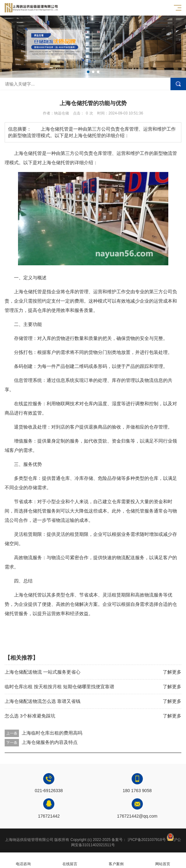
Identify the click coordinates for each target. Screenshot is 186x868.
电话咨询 (23, 860)
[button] (88, 72)
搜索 (178, 84)
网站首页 (163, 860)
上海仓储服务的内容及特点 (50, 742)
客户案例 (116, 860)
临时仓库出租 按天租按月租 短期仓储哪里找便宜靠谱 (59, 687)
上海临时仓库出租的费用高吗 (52, 733)
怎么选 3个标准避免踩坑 (30, 716)
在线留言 (70, 860)
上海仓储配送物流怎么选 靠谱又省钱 (43, 701)
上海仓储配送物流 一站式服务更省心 (43, 672)
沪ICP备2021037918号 (147, 840)
